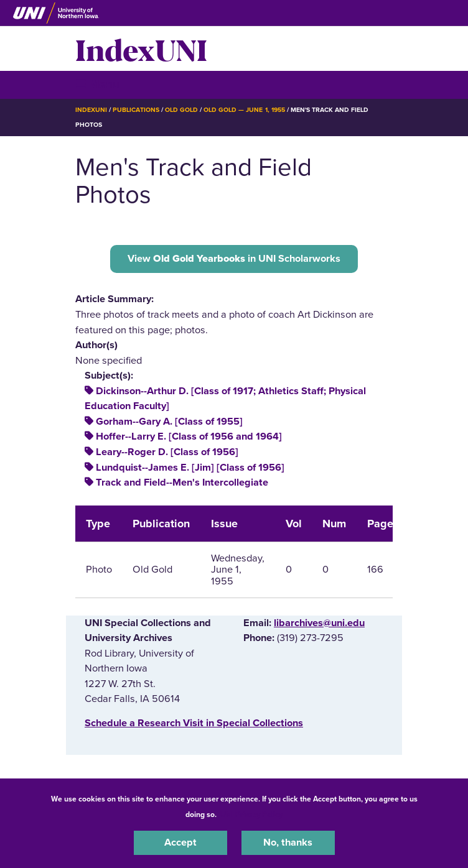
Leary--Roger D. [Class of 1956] (167, 452)
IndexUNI (141, 48)
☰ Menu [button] (97, 84)
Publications (136, 110)
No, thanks (288, 843)
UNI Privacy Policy (251, 815)
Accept (180, 843)
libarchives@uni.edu (319, 623)
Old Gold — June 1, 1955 (244, 110)
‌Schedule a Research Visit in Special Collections (194, 723)
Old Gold (181, 110)
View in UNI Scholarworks (234, 259)
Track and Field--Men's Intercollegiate (182, 482)
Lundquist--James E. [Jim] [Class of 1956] (190, 468)
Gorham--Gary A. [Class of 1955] (169, 422)
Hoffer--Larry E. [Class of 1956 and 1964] (189, 436)
